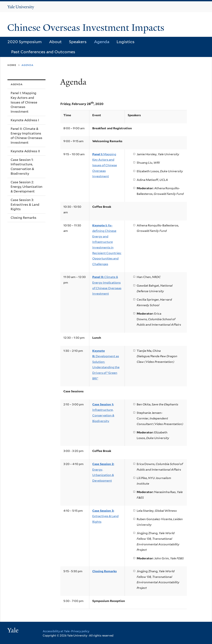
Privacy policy (80, 631)
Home (12, 65)
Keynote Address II (25, 151)
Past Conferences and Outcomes (43, 52)
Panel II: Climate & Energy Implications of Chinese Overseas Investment (26, 136)
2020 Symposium (25, 42)
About (55, 42)
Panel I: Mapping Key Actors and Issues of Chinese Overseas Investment (24, 102)
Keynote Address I (25, 120)
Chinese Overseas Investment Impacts (87, 28)
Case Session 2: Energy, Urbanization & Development (26, 187)
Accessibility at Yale (56, 631)
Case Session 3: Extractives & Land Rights (25, 204)
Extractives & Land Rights (105, 516)
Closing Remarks (23, 218)
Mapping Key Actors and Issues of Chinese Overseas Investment (105, 165)
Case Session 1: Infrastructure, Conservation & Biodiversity (22, 167)
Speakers (78, 42)
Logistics (125, 42)
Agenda (102, 42)
